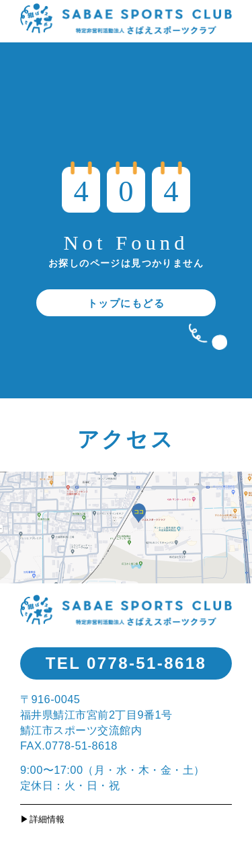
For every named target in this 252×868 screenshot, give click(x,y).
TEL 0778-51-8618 (126, 663)
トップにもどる (126, 303)
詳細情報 (47, 819)
